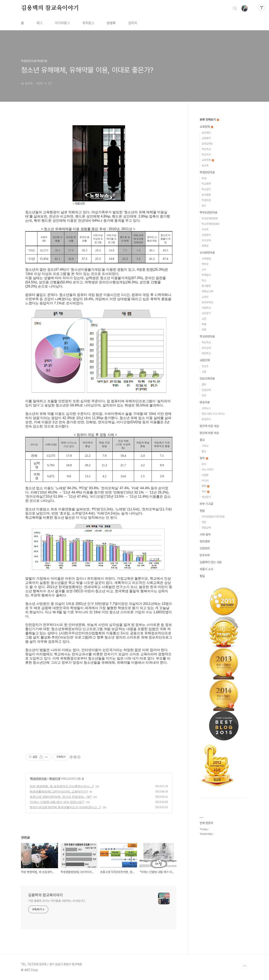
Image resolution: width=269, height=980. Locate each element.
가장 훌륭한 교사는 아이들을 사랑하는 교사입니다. (57, 901)
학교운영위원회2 (210, 224)
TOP (245, 966)
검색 (235, 8)
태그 (40, 23)
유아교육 (206, 348)
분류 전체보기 (209, 120)
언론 (204, 330)
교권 (204, 319)
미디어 (205, 481)
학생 (204, 178)
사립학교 (206, 308)
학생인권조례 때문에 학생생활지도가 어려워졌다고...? (65, 807)
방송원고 (206, 419)
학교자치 (206, 155)
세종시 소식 (206, 569)
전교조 (205, 366)
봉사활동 (206, 286)
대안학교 (206, 353)
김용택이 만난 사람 (211, 562)
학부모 (205, 264)
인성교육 (206, 390)
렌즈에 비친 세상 (209, 426)
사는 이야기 (208, 470)
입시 (204, 206)
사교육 (205, 229)
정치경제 (205, 541)
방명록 (111, 23)
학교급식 (206, 189)
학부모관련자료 (208, 212)
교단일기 (206, 313)
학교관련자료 (207, 336)
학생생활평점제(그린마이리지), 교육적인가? (59, 791)
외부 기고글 (206, 504)
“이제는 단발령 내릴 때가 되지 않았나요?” (57, 802)
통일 (202, 576)
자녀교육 (206, 240)
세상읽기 (206, 497)
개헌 (204, 522)
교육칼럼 (206, 259)
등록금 (205, 246)
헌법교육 (206, 528)
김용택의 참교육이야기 (50, 8)
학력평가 (206, 275)
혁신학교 (206, 149)
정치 (204, 458)
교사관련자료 (207, 253)
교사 (204, 270)
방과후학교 (207, 302)
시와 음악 (205, 534)
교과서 (205, 297)
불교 (204, 451)
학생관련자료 (38, 779)
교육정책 (206, 127)
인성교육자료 (207, 379)
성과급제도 (207, 144)
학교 (204, 280)
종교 (202, 440)
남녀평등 (206, 195)
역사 (205, 491)
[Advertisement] (99, 713)
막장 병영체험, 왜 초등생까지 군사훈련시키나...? (62, 786)
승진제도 (206, 133)
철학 (204, 384)
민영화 (205, 475)
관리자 (133, 23)
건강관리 (205, 548)
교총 (204, 372)
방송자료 (205, 402)
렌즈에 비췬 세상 (209, 433)
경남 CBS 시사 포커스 (213, 414)
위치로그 (88, 23)
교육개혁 (208, 160)
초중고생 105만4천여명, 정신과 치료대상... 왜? (61, 797)
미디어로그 (62, 23)
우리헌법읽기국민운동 (213, 517)
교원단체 (205, 360)
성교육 (205, 166)
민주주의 (205, 555)
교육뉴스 (206, 408)
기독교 (205, 446)
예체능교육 (207, 291)
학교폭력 (206, 184)
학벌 (204, 324)
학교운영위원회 (210, 218)
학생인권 (55, 779)
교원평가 (206, 138)
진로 (204, 395)
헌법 (202, 511)
